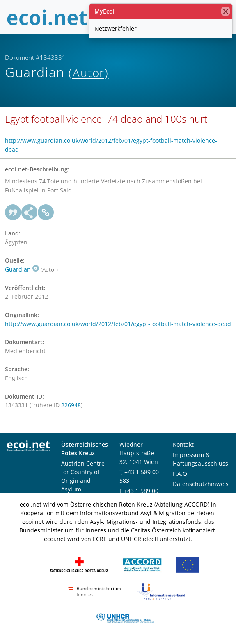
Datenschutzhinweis (201, 484)
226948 (71, 405)
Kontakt (183, 444)
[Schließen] (226, 11)
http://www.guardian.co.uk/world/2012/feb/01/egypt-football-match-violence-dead (118, 324)
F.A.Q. (181, 474)
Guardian (22, 269)
